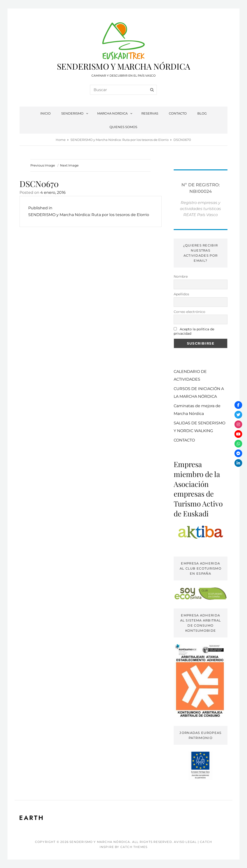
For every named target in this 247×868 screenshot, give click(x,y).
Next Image (69, 165)
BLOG (202, 113)
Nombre (181, 276)
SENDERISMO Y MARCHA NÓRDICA (123, 66)
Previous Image (43, 165)
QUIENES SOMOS (123, 127)
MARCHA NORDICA (115, 113)
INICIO (45, 113)
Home (61, 140)
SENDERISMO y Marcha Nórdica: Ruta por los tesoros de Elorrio (120, 140)
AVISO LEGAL (185, 842)
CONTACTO (178, 113)
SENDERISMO (75, 113)
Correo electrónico (189, 312)
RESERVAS (150, 113)
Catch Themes (134, 847)
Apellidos (181, 294)
